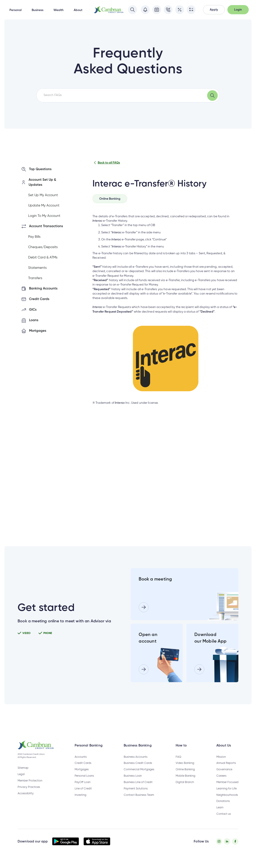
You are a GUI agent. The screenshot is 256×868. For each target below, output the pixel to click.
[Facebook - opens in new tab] (235, 848)
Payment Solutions (136, 795)
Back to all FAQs (106, 163)
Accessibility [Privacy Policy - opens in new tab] (26, 800)
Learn (220, 814)
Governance (224, 776)
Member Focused (227, 789)
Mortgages (82, 776)
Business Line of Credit (138, 789)
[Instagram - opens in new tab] (219, 848)
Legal (21, 781)
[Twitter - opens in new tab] (227, 848)
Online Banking (185, 776)
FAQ (178, 763)
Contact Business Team (139, 801)
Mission (221, 763)
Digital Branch (185, 789)
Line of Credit (83, 795)
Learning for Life (227, 795)
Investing (80, 801)
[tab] (110, 199)
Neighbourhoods (227, 801)
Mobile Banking (185, 782)
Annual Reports (226, 770)
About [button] (78, 10)
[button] (214, 10)
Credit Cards (83, 770)
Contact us (224, 821)
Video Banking (185, 770)
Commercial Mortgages (139, 776)
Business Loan (133, 782)
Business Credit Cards (138, 770)
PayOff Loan (83, 789)
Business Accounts (136, 763)
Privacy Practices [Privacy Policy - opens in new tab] (29, 793)
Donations (223, 808)
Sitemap (23, 775)
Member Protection (30, 787)
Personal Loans (84, 782)
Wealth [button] (59, 10)
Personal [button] (16, 10)
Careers (221, 782)
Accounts (81, 763)
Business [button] (38, 10)
